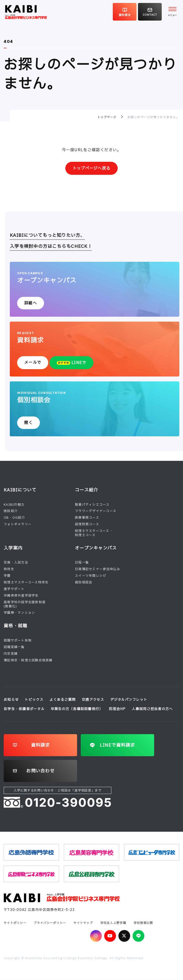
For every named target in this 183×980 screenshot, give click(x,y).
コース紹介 (86, 490)
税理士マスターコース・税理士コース (94, 533)
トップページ (107, 117)
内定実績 (11, 654)
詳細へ (31, 303)
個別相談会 (84, 582)
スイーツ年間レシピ (91, 576)
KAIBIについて (20, 490)
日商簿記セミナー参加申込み (97, 569)
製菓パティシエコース (92, 505)
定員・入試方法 (16, 563)
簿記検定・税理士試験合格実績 (28, 660)
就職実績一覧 (14, 647)
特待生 (9, 569)
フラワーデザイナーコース (96, 511)
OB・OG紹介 (14, 518)
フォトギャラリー (18, 525)
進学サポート (14, 589)
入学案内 (13, 548)
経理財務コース (87, 525)
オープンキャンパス (96, 548)
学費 (7, 576)
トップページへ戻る (91, 168)
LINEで (71, 363)
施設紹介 (11, 511)
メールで (33, 363)
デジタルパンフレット (129, 700)
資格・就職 (15, 626)
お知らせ (11, 700)
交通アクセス (93, 700)
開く (29, 423)
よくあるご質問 (63, 700)
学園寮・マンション (19, 613)
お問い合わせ (40, 771)
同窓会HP (117, 709)
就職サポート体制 (18, 641)
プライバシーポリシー (50, 923)
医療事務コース (87, 518)
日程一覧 (82, 563)
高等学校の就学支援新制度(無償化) (25, 604)
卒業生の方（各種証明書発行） (77, 709)
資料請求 (40, 745)
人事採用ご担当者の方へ (152, 709)
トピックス (34, 700)
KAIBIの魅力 (14, 505)
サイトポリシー (15, 923)
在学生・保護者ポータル (24, 709)
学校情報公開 (143, 923)
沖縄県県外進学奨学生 (21, 596)
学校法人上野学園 (113, 923)
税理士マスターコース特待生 (26, 582)
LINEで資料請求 (117, 745)
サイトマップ (83, 923)
